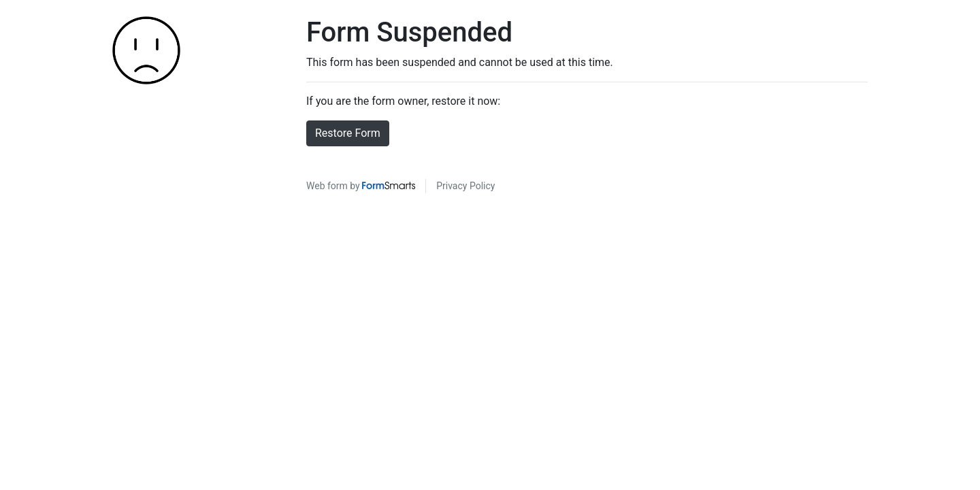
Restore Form (348, 133)
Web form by (361, 186)
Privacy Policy (465, 186)
